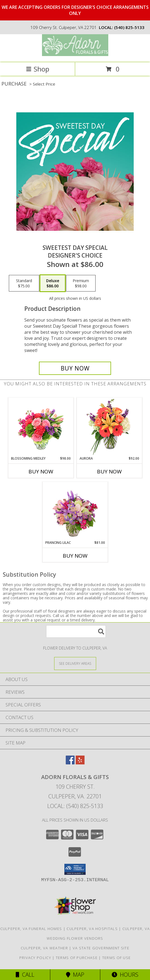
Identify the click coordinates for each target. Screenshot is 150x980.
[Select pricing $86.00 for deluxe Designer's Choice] (53, 283)
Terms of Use (117, 958)
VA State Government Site (101, 948)
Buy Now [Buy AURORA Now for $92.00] (109, 472)
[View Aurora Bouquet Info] (109, 427)
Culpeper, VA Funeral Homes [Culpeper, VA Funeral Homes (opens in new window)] (31, 929)
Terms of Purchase (77, 958)
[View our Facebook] (70, 763)
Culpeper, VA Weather (44, 948)
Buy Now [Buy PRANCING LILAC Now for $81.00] (75, 556)
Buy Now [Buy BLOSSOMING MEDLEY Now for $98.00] (41, 472)
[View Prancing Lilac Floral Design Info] (75, 511)
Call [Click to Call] (25, 975)
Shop (38, 69)
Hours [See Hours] (125, 975)
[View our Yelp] (80, 763)
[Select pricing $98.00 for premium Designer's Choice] (81, 283)
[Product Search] (76, 631)
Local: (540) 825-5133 (75, 806)
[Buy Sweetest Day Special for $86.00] (75, 368)
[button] (75, 869)
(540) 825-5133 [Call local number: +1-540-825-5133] (129, 27)
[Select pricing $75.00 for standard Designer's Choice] (24, 283)
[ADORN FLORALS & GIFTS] (75, 55)
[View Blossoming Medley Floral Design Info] (41, 427)
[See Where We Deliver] (75, 663)
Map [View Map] (75, 975)
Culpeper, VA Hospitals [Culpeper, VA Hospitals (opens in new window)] (92, 929)
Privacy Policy (35, 958)
